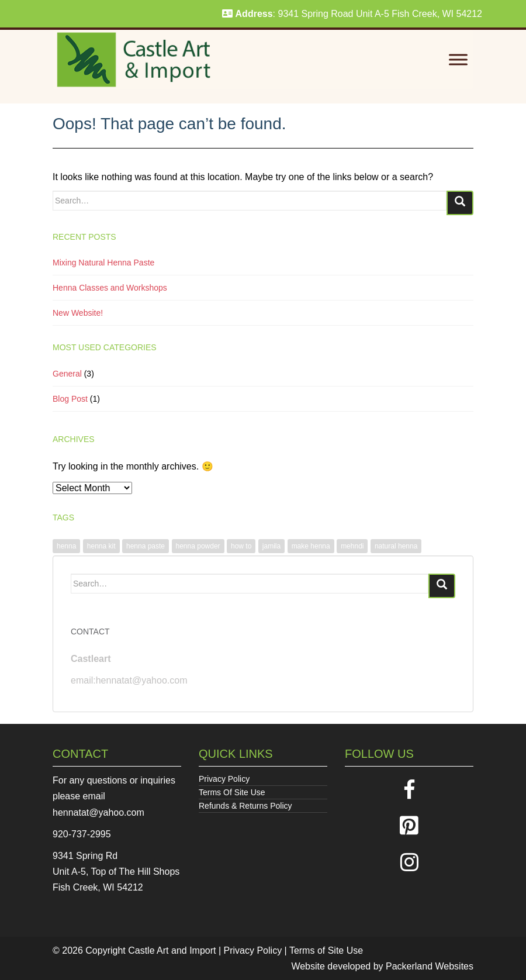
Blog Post (70, 399)
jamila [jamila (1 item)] (271, 546)
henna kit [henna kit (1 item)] (101, 546)
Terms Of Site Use (232, 792)
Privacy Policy (224, 779)
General (67, 374)
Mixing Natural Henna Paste (103, 263)
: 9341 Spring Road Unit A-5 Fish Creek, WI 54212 (352, 14)
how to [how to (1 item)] (241, 546)
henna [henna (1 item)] (66, 546)
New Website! (78, 313)
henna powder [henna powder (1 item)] (198, 546)
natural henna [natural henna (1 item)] (396, 546)
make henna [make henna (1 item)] (311, 546)
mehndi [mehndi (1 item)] (352, 546)
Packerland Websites (430, 966)
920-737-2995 (82, 834)
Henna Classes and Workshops (110, 288)
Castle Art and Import (172, 950)
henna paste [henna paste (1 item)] (146, 546)
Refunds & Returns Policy (245, 806)
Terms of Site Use (326, 950)
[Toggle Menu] (458, 60)
